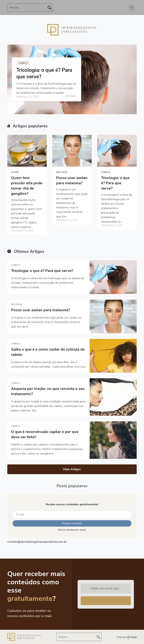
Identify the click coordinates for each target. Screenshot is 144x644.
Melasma (62, 172)
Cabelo (23, 63)
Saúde (15, 172)
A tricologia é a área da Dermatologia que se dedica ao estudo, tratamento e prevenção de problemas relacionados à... (116, 208)
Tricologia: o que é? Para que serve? (44, 73)
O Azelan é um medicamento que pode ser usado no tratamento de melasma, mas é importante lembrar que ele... (72, 203)
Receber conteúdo (106, 601)
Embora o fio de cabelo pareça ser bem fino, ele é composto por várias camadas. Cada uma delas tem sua (48, 364)
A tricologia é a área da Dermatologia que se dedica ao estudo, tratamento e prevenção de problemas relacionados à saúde (48, 283)
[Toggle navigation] (132, 7)
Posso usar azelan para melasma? (72, 180)
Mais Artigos (72, 469)
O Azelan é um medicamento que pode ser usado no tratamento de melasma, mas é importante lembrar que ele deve (46, 322)
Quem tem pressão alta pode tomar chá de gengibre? (27, 186)
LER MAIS (71, 96)
